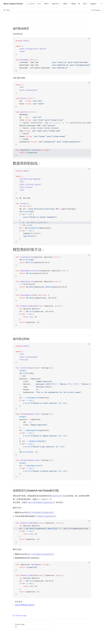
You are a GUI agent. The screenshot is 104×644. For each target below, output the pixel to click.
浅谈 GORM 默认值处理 (25, 605)
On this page (96, 10)
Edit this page (20, 616)
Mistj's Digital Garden (13, 4)
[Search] (34, 4)
